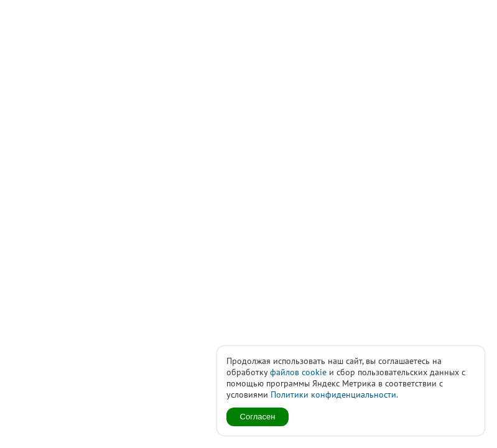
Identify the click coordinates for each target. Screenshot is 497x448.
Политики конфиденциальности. (334, 394)
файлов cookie (298, 372)
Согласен (258, 417)
